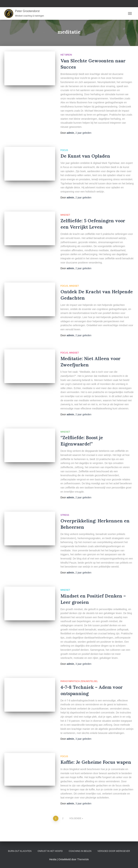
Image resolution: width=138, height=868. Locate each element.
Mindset (65, 215)
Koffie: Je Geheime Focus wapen (96, 762)
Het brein (66, 55)
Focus (64, 150)
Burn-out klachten (20, 851)
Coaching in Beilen (80, 851)
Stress (65, 515)
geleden (83, 133)
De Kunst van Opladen (85, 156)
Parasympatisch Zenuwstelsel (79, 681)
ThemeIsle (83, 859)
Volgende (75, 818)
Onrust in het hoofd (50, 851)
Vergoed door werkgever (114, 851)
